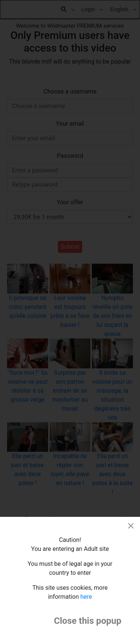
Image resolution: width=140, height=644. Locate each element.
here (86, 597)
